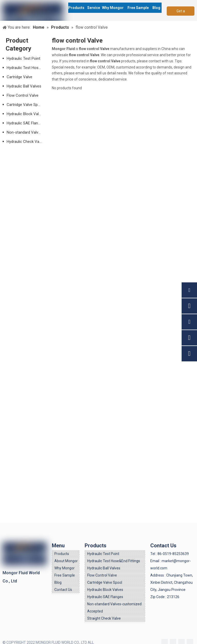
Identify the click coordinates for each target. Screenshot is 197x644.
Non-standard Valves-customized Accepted (27, 132)
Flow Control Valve (23, 95)
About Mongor (66, 561)
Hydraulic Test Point (23, 58)
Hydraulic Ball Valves (24, 86)
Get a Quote (181, 12)
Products (62, 554)
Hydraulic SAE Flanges (25, 123)
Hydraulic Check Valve (25, 142)
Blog (58, 582)
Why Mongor (65, 568)
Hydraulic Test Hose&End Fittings (114, 561)
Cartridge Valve (19, 77)
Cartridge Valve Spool (25, 105)
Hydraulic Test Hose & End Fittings (27, 68)
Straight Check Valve (104, 618)
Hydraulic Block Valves (26, 114)
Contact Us (63, 590)
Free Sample (65, 575)
